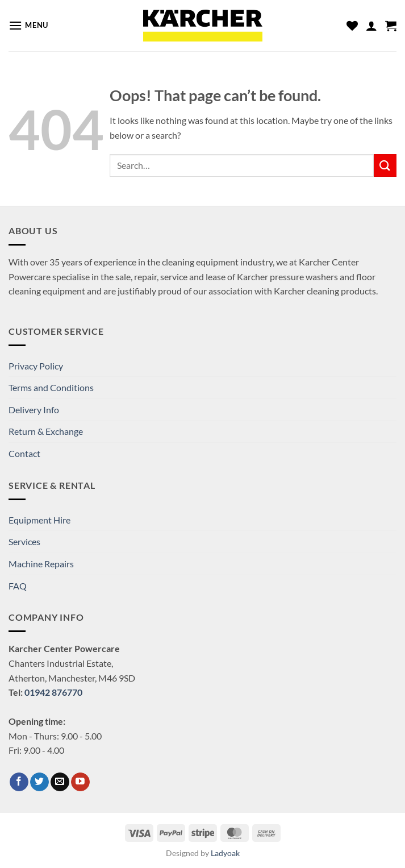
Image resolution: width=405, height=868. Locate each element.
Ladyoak (225, 853)
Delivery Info (34, 410)
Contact (24, 453)
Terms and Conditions (51, 387)
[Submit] (385, 165)
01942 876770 (53, 692)
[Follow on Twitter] (39, 782)
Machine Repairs (41, 564)
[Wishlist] (352, 26)
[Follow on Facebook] (19, 782)
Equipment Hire (39, 520)
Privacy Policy (36, 366)
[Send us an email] (60, 782)
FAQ (18, 586)
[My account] (371, 26)
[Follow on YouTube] (80, 782)
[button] (28, 25)
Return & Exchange (46, 431)
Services (24, 541)
